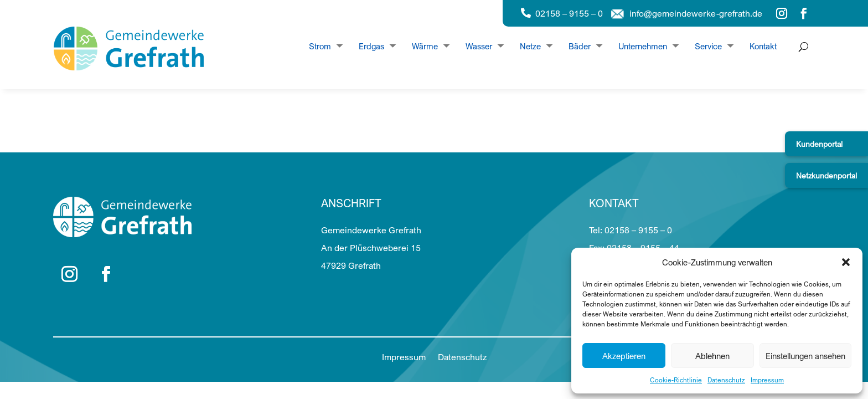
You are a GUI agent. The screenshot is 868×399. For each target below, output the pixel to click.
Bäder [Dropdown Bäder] (580, 47)
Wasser (479, 47)
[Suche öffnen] (801, 47)
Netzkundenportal (826, 175)
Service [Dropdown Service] (708, 47)
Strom (320, 47)
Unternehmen (643, 47)
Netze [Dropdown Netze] (530, 47)
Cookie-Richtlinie (676, 380)
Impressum (767, 380)
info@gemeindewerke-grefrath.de (696, 13)
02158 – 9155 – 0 (569, 13)
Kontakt (763, 47)
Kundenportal (819, 144)
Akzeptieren (624, 356)
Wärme (425, 47)
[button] (846, 262)
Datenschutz (726, 380)
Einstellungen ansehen (805, 356)
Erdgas (371, 47)
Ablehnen (712, 356)
